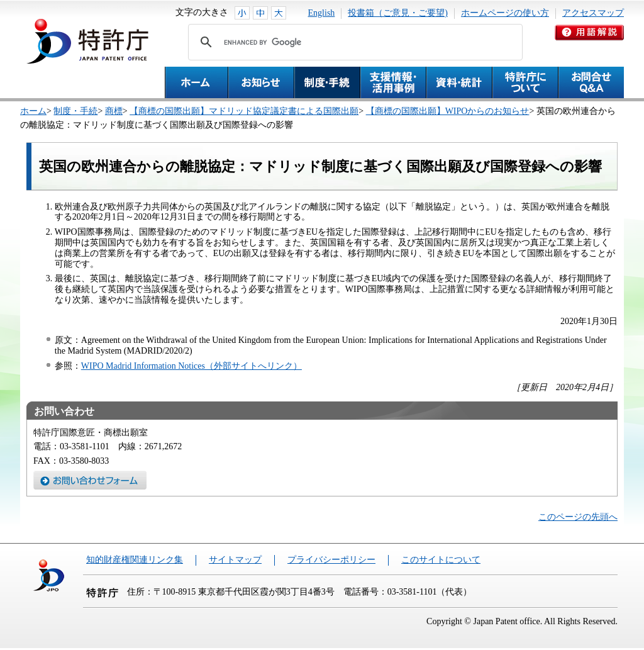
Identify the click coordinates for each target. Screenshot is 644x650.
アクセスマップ (593, 13)
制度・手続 (75, 111)
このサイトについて (441, 560)
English (322, 13)
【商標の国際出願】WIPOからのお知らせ (448, 111)
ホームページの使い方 (505, 13)
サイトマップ (235, 560)
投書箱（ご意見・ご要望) (398, 13)
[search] (353, 42)
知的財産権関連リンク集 (135, 560)
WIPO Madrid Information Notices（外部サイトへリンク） (192, 366)
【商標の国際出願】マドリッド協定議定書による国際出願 (244, 111)
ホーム (33, 111)
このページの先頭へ (578, 517)
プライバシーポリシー (331, 560)
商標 (114, 111)
